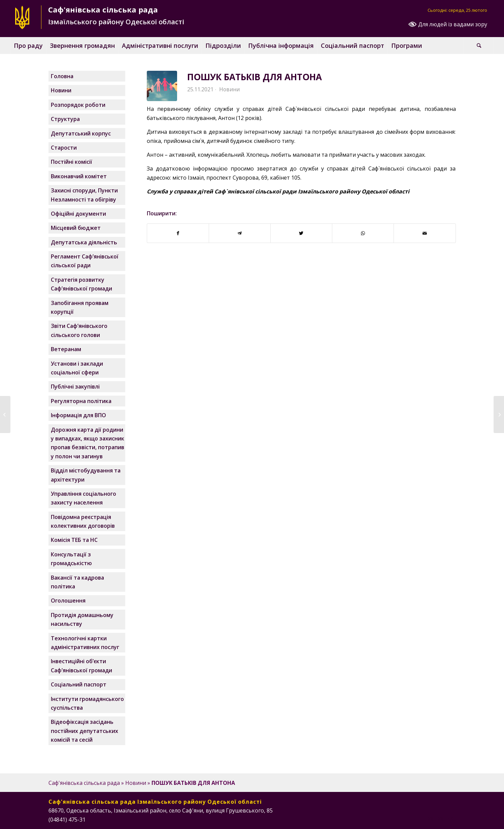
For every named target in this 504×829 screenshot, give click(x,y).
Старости (64, 148)
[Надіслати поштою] (425, 233)
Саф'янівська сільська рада (84, 783)
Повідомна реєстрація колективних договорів (83, 521)
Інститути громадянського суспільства (87, 703)
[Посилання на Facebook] (421, 819)
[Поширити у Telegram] (240, 233)
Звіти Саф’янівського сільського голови (79, 330)
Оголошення (68, 601)
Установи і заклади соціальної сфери (77, 368)
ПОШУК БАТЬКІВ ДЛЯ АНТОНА (255, 77)
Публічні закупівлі (75, 387)
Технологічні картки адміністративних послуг (85, 643)
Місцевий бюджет (76, 228)
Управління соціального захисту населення (83, 498)
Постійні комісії (72, 162)
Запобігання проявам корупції (80, 307)
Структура (65, 119)
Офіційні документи (78, 214)
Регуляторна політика (81, 401)
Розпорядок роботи (78, 105)
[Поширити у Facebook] (178, 233)
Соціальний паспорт (79, 684)
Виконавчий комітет (79, 176)
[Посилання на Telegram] (451, 819)
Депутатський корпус (81, 133)
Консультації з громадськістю (71, 559)
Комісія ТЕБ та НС (74, 540)
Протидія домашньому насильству (82, 619)
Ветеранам (66, 349)
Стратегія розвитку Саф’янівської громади (81, 284)
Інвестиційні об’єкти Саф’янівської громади (81, 666)
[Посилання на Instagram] (431, 819)
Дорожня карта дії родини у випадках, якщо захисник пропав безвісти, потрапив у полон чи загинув (88, 443)
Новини (229, 89)
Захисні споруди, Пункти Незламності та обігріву (84, 195)
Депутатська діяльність (84, 242)
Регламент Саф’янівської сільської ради (85, 261)
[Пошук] (479, 45)
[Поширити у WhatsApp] (363, 233)
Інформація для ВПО (78, 415)
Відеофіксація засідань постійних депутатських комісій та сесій (85, 731)
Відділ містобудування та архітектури (86, 475)
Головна (62, 76)
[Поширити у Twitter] (301, 233)
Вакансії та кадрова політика (77, 582)
